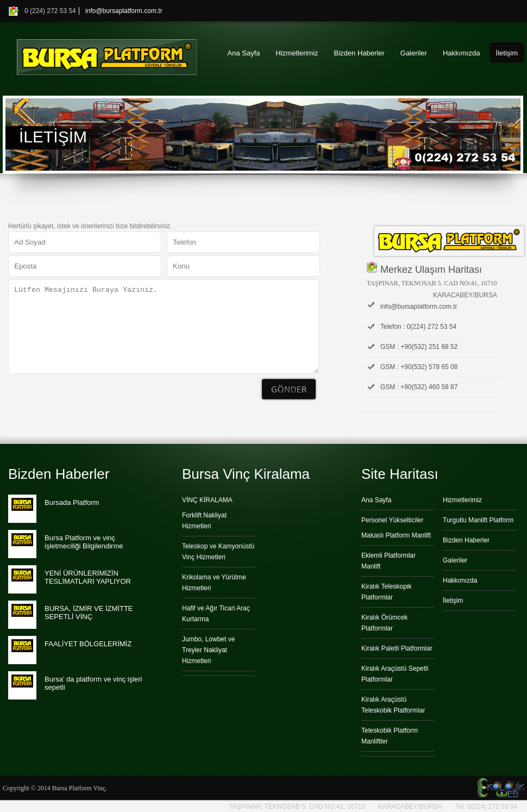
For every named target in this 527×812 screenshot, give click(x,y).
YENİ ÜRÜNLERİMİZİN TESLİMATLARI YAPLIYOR (88, 577)
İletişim (507, 53)
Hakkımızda (462, 53)
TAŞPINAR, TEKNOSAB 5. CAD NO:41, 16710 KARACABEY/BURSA (335, 807)
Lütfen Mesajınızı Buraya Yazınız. (164, 327)
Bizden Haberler (359, 53)
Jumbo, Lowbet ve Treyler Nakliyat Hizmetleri (208, 650)
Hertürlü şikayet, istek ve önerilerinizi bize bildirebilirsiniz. (90, 226)
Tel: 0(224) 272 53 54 (487, 807)
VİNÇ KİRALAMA (207, 500)
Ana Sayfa (244, 53)
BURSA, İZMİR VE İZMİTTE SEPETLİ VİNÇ (89, 613)
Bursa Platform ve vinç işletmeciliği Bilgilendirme (84, 542)
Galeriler (414, 53)
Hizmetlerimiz (297, 53)
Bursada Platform (72, 502)
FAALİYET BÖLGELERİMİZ (88, 644)
